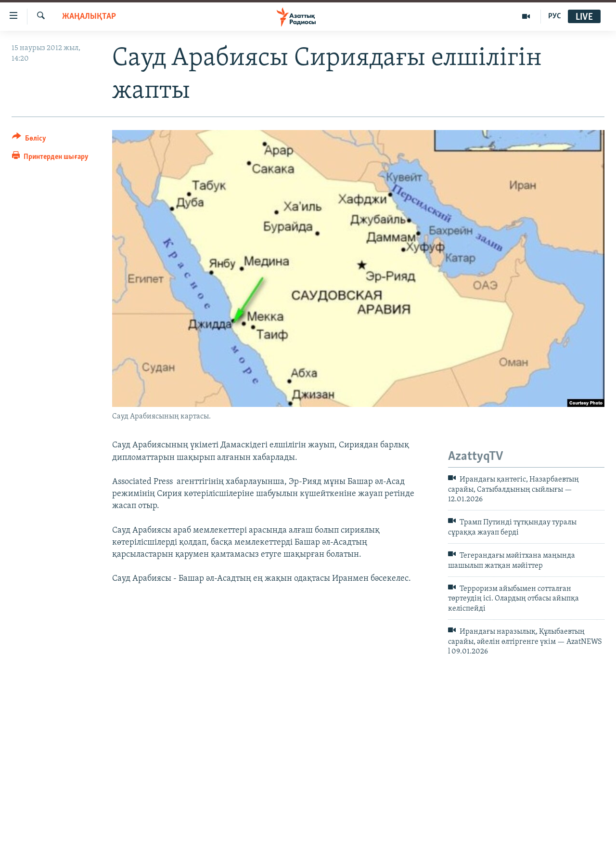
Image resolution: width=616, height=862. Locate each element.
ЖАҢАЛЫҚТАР (89, 17)
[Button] (29, 140)
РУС (555, 16)
